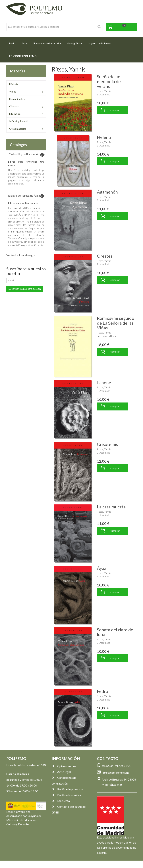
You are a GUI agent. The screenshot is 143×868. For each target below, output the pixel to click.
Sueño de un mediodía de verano (109, 81)
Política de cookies (66, 795)
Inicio (14, 42)
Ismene (104, 382)
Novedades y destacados (47, 43)
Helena (104, 137)
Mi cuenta (61, 801)
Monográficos (75, 43)
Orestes (105, 256)
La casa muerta (111, 507)
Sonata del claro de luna (115, 632)
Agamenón (107, 192)
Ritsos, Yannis (104, 91)
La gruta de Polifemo (100, 43)
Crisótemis (107, 444)
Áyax (102, 568)
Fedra (102, 691)
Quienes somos (64, 766)
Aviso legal (61, 772)
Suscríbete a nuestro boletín (25, 289)
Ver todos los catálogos (21, 255)
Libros (24, 43)
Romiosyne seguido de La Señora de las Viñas (116, 323)
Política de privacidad (68, 789)
